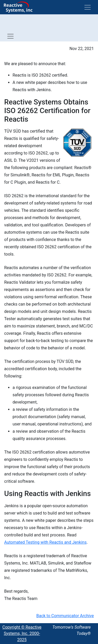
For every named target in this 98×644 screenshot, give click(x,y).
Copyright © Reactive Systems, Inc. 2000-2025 (22, 633)
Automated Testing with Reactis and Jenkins (45, 542)
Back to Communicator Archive (65, 616)
